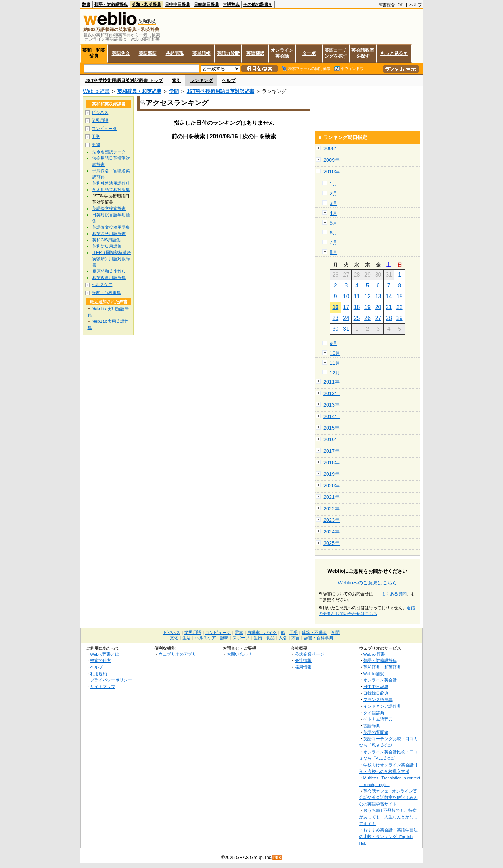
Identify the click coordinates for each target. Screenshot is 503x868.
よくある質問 (394, 594)
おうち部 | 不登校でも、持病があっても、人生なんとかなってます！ (388, 817)
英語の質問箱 (376, 732)
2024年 (331, 532)
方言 (296, 638)
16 (335, 307)
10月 (335, 353)
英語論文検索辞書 (109, 209)
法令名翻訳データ (109, 152)
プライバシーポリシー (111, 680)
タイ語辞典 (374, 713)
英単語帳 (202, 53)
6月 (334, 233)
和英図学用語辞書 (109, 234)
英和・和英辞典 (146, 5)
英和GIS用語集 (106, 240)
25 (357, 318)
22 (400, 307)
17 (346, 307)
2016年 (331, 439)
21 (389, 307)
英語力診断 (228, 53)
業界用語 (100, 121)
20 (378, 307)
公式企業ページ (309, 654)
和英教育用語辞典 (109, 278)
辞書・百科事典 (106, 293)
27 (378, 318)
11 (357, 296)
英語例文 (121, 53)
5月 (334, 223)
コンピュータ (104, 129)
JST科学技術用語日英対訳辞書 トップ (124, 81)
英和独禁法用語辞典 (111, 183)
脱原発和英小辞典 (109, 271)
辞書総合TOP (391, 5)
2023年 (331, 520)
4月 (334, 213)
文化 (174, 638)
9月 (334, 343)
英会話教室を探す (363, 53)
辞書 (86, 5)
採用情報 (303, 667)
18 (357, 307)
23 (335, 318)
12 (367, 296)
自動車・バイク (262, 633)
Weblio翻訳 (374, 674)
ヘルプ (416, 5)
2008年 (331, 148)
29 (400, 318)
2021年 (331, 497)
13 (378, 296)
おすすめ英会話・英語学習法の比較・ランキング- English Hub (388, 836)
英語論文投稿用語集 (111, 227)
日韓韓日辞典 (206, 5)
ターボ (309, 53)
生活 (187, 638)
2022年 (331, 509)
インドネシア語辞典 (382, 706)
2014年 (331, 416)
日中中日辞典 (177, 5)
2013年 (331, 405)
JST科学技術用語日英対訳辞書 (220, 91)
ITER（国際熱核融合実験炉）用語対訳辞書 (112, 259)
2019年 (331, 474)
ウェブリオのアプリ (177, 654)
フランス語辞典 (378, 699)
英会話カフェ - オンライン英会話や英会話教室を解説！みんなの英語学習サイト (388, 797)
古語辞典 (231, 5)
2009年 (331, 160)
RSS (277, 858)
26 (367, 318)
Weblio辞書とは (105, 654)
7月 (334, 242)
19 (367, 307)
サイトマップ (103, 687)
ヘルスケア (102, 285)
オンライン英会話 (282, 53)
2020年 (331, 486)
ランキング (201, 81)
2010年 (331, 172)
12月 (335, 373)
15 (400, 296)
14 (389, 296)
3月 (334, 203)
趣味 (224, 638)
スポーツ (241, 638)
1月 (334, 184)
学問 (174, 91)
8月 (334, 252)
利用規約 (99, 674)
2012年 (331, 393)
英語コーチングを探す (336, 53)
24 (346, 318)
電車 (239, 633)
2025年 (331, 543)
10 (346, 296)
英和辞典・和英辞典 (139, 91)
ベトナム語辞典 (378, 719)
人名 (283, 638)
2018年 (331, 462)
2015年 (331, 428)
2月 (334, 194)
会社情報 (303, 660)
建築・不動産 (314, 633)
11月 (335, 363)
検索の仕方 (101, 660)
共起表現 (175, 53)
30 (335, 329)
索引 (176, 81)
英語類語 (148, 53)
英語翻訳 (255, 53)
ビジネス (100, 112)
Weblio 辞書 (96, 91)
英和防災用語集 (107, 246)
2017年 (331, 451)
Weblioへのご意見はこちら (367, 583)
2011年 (331, 382)
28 (389, 318)
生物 (258, 638)
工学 (96, 137)
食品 (270, 638)
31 (346, 329)
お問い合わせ (239, 654)
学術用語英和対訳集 (111, 190)
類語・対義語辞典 (111, 5)
